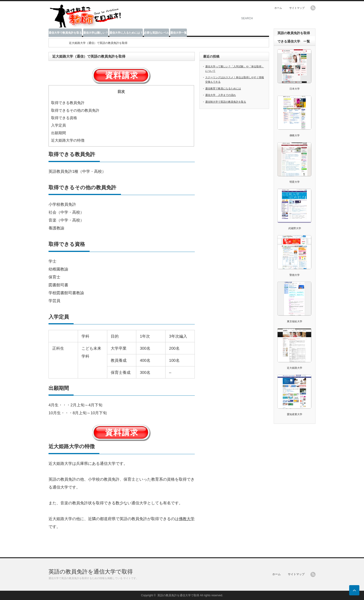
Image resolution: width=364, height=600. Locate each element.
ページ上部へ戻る (354, 590)
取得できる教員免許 (68, 103)
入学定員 (58, 125)
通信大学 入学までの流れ (221, 95)
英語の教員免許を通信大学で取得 (91, 572)
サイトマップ (297, 8)
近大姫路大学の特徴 (68, 140)
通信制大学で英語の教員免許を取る (226, 102)
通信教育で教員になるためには (223, 88)
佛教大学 (187, 519)
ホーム (278, 8)
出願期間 (58, 133)
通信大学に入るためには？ (126, 33)
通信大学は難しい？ (96, 33)
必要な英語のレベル (156, 33)
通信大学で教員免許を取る (65, 33)
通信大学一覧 (179, 33)
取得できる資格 (64, 118)
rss (313, 8)
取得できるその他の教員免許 (75, 110)
